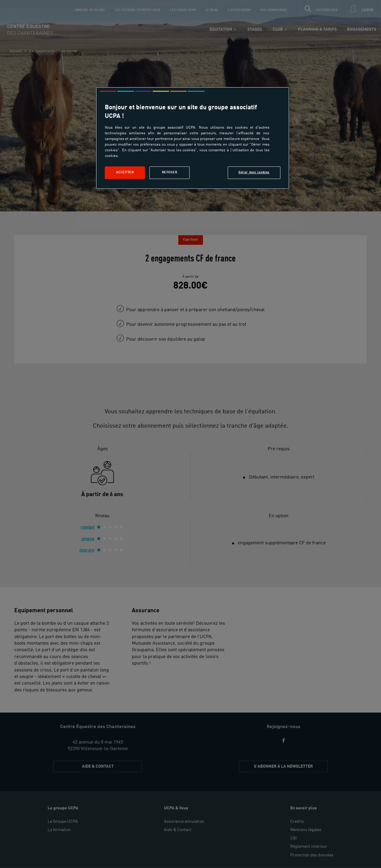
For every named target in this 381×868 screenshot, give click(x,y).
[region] (193, 138)
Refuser (170, 172)
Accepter (125, 172)
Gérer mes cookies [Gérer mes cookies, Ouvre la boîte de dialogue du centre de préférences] (254, 172)
